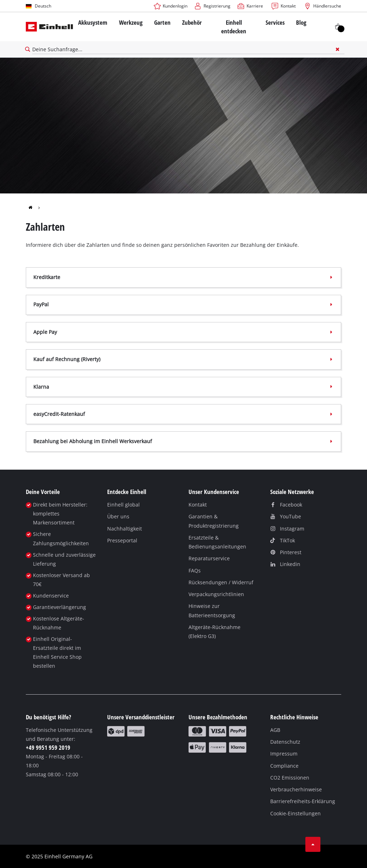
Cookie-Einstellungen (295, 813)
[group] (35, 207)
